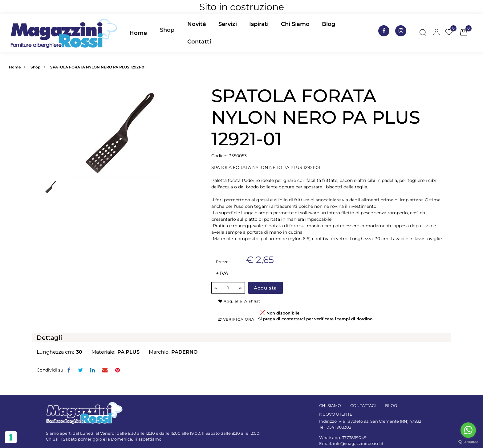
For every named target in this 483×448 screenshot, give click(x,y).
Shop (167, 30)
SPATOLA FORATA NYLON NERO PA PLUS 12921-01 (98, 67)
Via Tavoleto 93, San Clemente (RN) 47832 (380, 421)
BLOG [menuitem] (391, 405)
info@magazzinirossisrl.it (358, 443)
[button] (119, 131)
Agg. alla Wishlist (239, 301)
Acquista (265, 288)
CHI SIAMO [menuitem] (330, 405)
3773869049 (354, 438)
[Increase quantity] (241, 288)
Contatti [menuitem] (199, 42)
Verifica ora (236, 319)
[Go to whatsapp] (468, 430)
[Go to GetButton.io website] (468, 442)
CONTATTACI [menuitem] (363, 405)
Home (15, 67)
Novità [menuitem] (197, 24)
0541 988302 (339, 427)
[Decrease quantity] (216, 288)
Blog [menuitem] (329, 24)
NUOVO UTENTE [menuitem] (336, 414)
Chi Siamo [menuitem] (295, 24)
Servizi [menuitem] (228, 24)
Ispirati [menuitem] (259, 24)
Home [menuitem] (138, 33)
